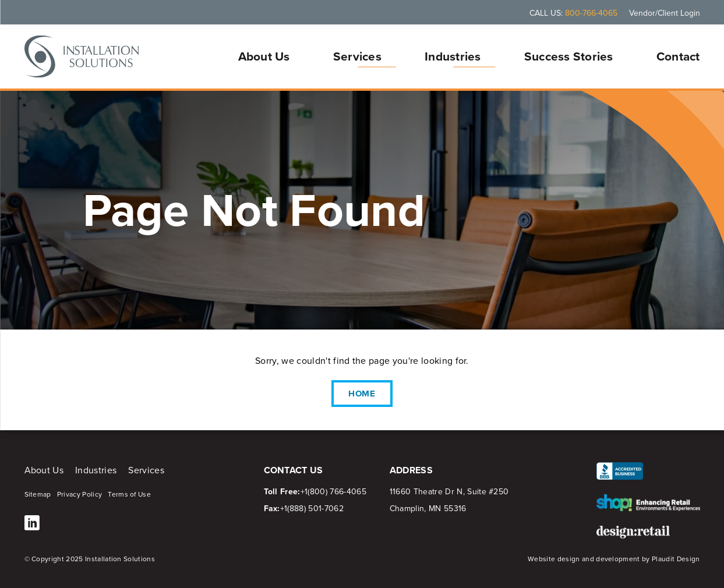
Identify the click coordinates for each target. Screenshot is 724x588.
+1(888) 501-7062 (312, 509)
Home (362, 394)
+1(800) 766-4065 (333, 492)
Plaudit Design (676, 559)
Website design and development (584, 559)
